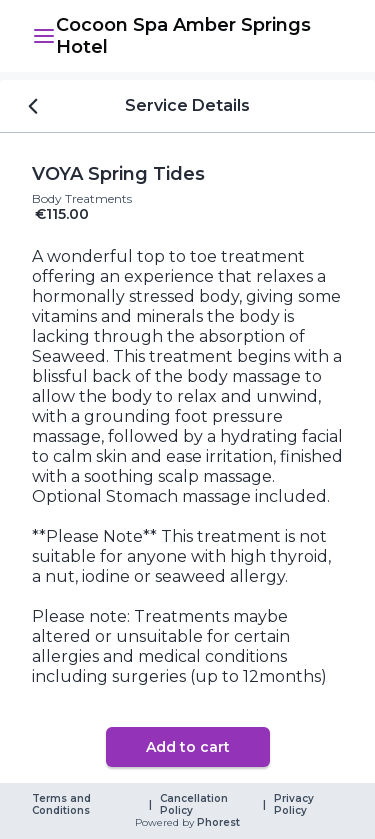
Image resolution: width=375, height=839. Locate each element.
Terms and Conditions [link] (63, 805)
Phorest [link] (217, 823)
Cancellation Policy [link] (195, 805)
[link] (199, 36)
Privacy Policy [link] (295, 805)
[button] (44, 36)
